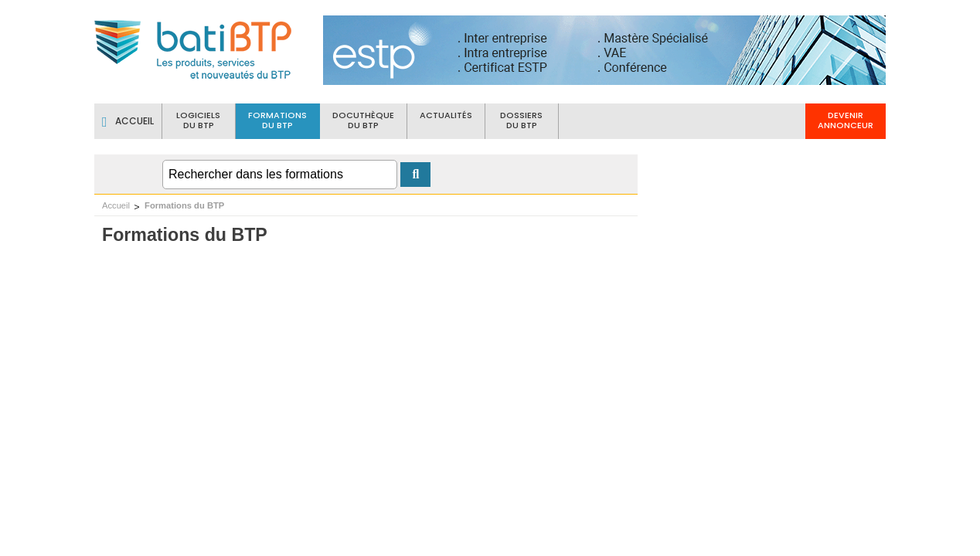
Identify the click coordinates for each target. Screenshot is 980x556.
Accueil (116, 205)
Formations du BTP (184, 205)
